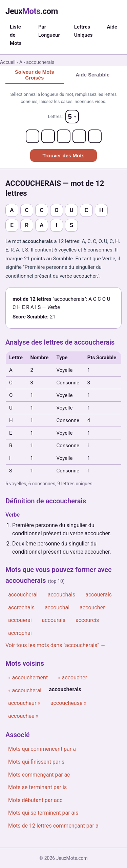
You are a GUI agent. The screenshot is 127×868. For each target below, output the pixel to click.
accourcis (87, 620)
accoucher (92, 607)
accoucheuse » (68, 703)
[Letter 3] (64, 136)
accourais (54, 620)
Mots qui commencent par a (42, 749)
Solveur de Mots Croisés (35, 75)
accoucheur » (24, 703)
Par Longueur (49, 31)
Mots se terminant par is (37, 787)
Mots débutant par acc (35, 800)
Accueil (8, 62)
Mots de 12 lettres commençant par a (53, 826)
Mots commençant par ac (39, 775)
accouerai (20, 620)
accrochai (20, 633)
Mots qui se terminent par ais (43, 813)
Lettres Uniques (83, 31)
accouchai (57, 607)
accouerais (99, 595)
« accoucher (72, 678)
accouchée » (23, 716)
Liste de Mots (16, 35)
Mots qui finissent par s (36, 762)
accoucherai (23, 595)
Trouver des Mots (63, 155)
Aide (112, 27)
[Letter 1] (33, 136)
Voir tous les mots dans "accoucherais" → (56, 645)
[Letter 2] (48, 136)
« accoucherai (25, 690)
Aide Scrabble (92, 75)
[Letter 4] (79, 136)
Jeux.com (32, 11)
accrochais (21, 607)
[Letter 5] (95, 136)
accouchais (61, 595)
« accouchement (28, 678)
